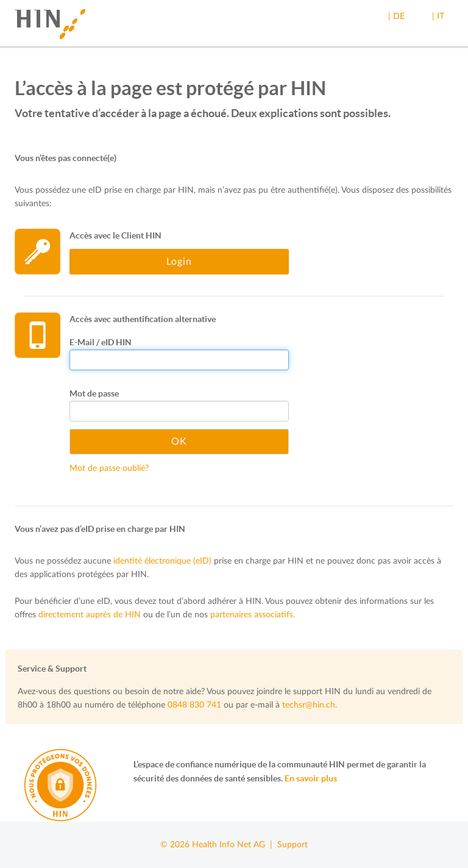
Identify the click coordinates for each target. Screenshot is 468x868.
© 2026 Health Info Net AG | (219, 845)
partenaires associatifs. (253, 615)
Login (179, 262)
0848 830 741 (194, 705)
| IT (438, 16)
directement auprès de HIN (90, 615)
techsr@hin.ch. (310, 705)
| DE (396, 16)
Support (292, 845)
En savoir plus (311, 778)
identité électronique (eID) (162, 561)
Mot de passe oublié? (109, 468)
